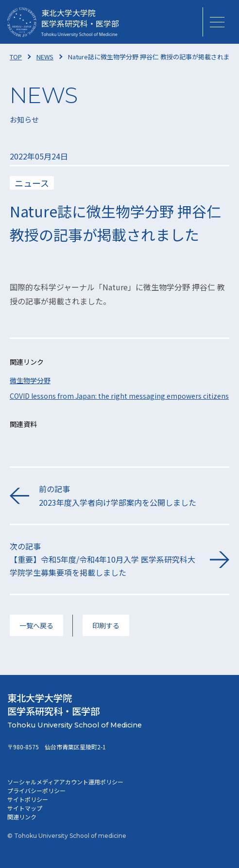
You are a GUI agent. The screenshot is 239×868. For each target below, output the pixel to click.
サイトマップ (25, 808)
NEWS (45, 57)
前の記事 (134, 496)
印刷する (106, 625)
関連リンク (22, 817)
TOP (16, 57)
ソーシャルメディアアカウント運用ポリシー (65, 782)
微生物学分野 (30, 380)
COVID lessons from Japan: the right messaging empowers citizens (119, 396)
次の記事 (105, 560)
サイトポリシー (28, 799)
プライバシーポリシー (36, 790)
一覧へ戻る (36, 625)
